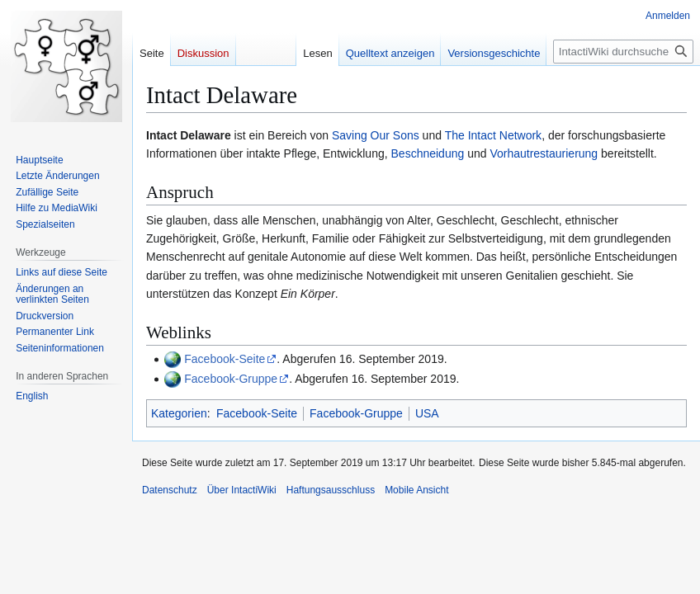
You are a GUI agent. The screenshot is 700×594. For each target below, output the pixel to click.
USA (427, 413)
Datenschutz (170, 490)
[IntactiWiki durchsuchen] (623, 52)
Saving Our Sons (376, 135)
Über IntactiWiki (242, 490)
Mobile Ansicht (416, 490)
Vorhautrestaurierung (544, 153)
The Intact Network (494, 135)
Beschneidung (428, 153)
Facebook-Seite (225, 359)
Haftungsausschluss (331, 490)
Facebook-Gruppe (231, 379)
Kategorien (179, 413)
